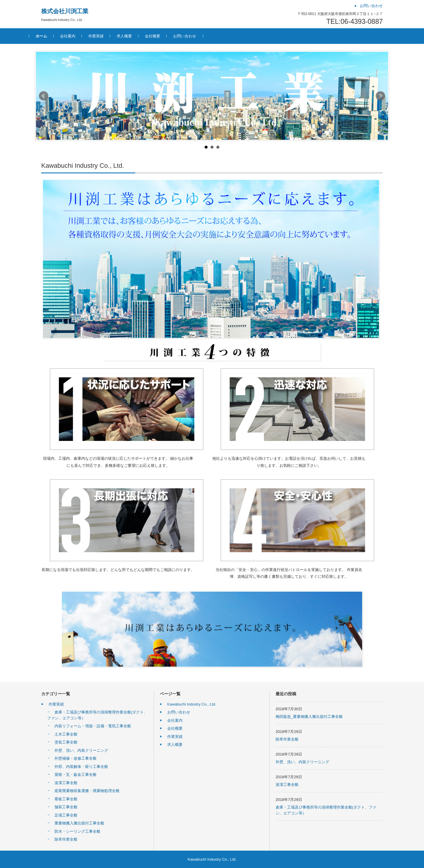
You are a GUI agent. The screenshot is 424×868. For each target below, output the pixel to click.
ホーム (53, 36)
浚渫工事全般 (66, 783)
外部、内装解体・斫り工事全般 (81, 767)
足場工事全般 (66, 815)
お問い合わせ (197, 36)
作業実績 (108, 36)
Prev (44, 96)
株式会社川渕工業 (65, 11)
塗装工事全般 (66, 742)
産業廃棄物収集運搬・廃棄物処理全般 (87, 791)
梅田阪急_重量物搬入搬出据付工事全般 (309, 717)
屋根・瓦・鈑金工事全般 (76, 775)
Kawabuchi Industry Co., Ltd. (192, 704)
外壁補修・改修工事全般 (76, 758)
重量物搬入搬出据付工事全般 (79, 823)
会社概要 (165, 36)
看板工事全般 (66, 799)
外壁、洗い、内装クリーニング (81, 750)
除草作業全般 (66, 839)
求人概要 (136, 36)
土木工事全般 (66, 734)
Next (380, 96)
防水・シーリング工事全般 (77, 831)
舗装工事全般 (66, 807)
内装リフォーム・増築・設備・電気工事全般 (93, 726)
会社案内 (80, 36)
